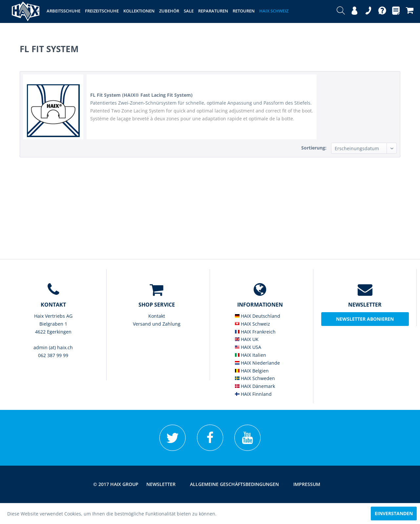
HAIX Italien (251, 355)
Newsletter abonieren (365, 319)
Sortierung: (314, 148)
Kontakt (157, 316)
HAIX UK (247, 339)
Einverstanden (394, 513)
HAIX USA (248, 347)
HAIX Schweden (255, 378)
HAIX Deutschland (258, 316)
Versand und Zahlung (157, 324)
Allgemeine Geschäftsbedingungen (234, 484)
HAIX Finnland (253, 394)
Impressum (307, 484)
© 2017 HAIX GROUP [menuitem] (116, 484)
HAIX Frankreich (255, 332)
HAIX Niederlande (257, 363)
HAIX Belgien (252, 371)
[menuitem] (341, 11)
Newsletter (161, 484)
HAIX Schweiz (252, 324)
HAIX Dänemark (255, 386)
